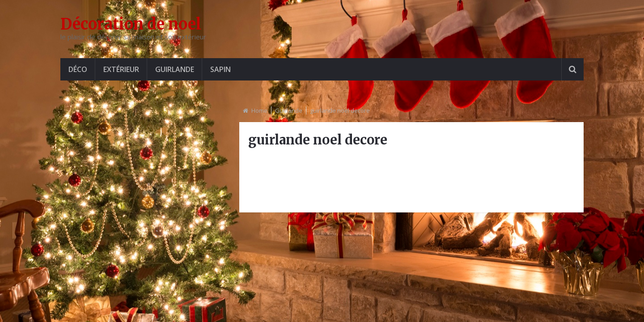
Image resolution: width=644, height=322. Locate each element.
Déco (78, 69)
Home (259, 110)
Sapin (220, 69)
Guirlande (175, 69)
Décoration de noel (131, 24)
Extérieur (121, 69)
